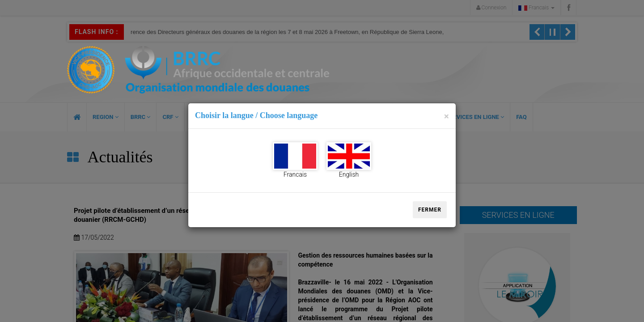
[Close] (447, 117)
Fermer (430, 210)
